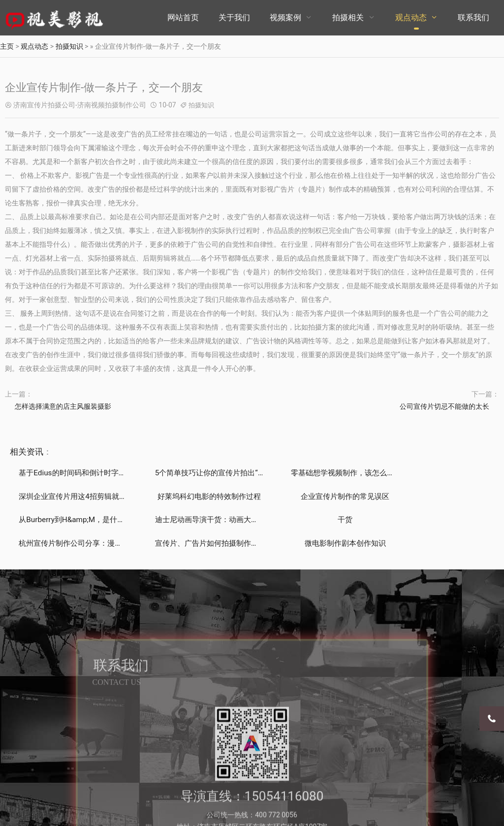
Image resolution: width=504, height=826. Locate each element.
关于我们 (234, 17)
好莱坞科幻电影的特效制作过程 (74, 497)
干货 (66, 520)
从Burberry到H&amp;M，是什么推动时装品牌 (345, 497)
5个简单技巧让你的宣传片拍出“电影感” (210, 473)
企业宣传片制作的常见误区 (190, 497)
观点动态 (411, 17)
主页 (7, 46)
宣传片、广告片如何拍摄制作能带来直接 (336, 520)
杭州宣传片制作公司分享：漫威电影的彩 (213, 520)
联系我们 (473, 17)
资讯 (35, 452)
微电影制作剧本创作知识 (437, 520)
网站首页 (183, 17)
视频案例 (285, 17)
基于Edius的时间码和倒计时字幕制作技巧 (91, 473)
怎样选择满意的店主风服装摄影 (63, 406)
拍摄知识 (69, 46)
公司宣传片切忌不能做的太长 (444, 406)
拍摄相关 (348, 17)
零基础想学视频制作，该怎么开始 (324, 473)
